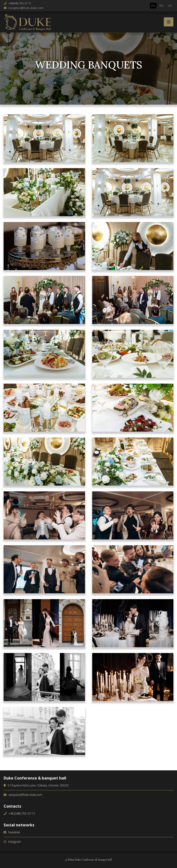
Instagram (15, 842)
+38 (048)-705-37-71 (22, 814)
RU (162, 6)
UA (170, 6)
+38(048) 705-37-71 (20, 3)
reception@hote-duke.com (26, 8)
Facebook (14, 832)
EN (153, 6)
